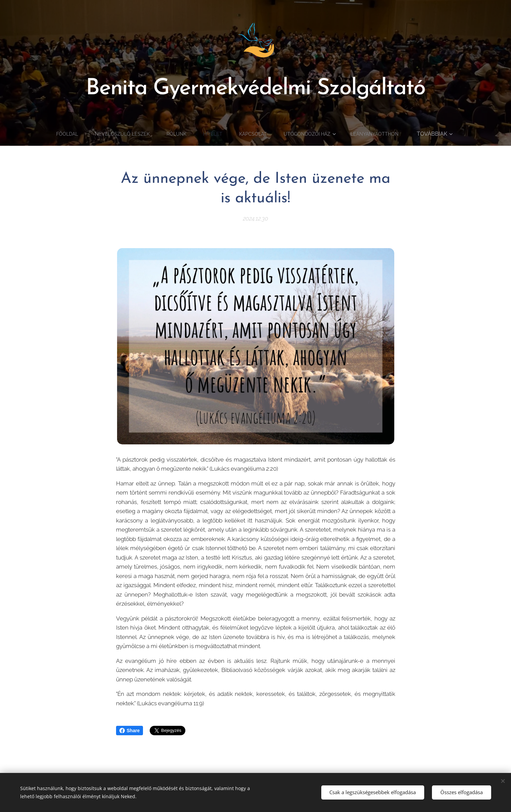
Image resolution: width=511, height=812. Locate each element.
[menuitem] (94, 134)
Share (130, 731)
